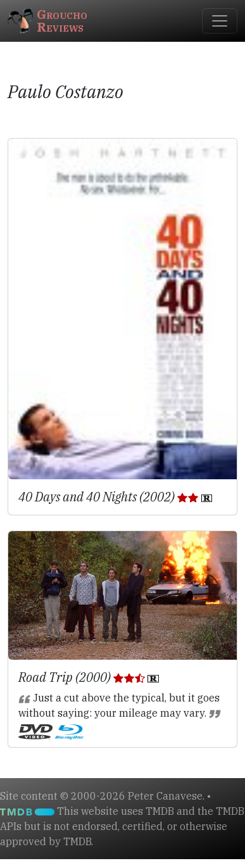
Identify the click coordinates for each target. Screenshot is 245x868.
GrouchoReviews (47, 21)
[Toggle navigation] (220, 21)
